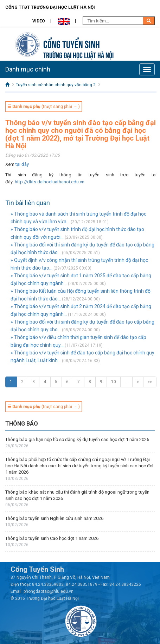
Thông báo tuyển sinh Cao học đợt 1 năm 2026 (52, 538)
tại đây (22, 164)
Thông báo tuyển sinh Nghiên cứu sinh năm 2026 (54, 518)
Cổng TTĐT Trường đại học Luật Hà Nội (50, 7)
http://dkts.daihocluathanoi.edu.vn (50, 182)
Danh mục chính (28, 69)
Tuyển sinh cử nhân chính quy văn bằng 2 (56, 85)
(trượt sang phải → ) (44, 107)
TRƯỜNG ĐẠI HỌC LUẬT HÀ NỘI (78, 55)
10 (114, 382)
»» (150, 382)
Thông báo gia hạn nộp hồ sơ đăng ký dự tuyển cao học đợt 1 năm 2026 (77, 439)
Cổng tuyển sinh (72, 43)
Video (39, 21)
